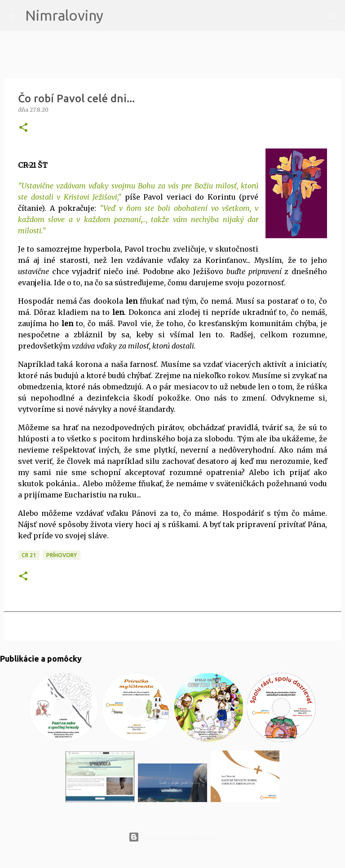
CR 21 (29, 555)
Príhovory (62, 555)
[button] (23, 128)
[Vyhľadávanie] (116, 16)
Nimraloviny (64, 15)
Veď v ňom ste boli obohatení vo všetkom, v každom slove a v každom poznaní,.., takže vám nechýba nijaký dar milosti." (138, 219)
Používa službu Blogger (172, 837)
